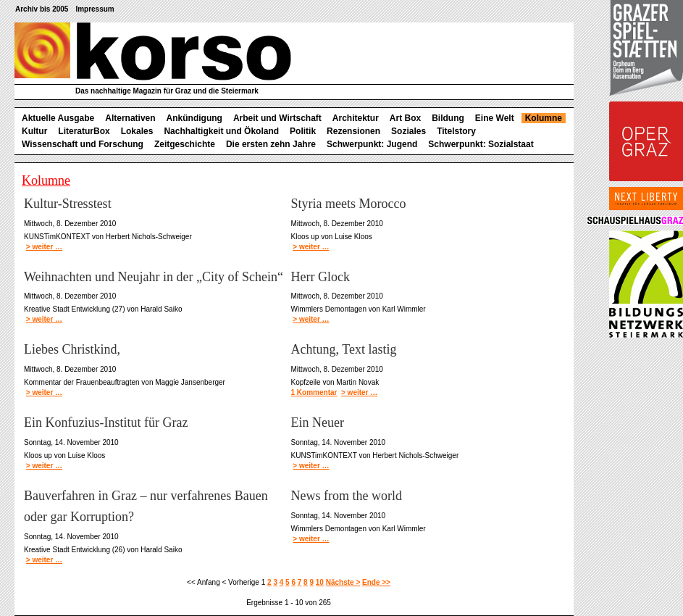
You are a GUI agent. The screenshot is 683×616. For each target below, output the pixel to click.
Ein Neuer (318, 423)
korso (153, 51)
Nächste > (343, 582)
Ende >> (376, 582)
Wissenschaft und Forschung (83, 144)
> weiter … (44, 247)
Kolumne (544, 118)
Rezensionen (353, 131)
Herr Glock (320, 277)
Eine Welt (495, 118)
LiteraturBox (84, 131)
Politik (303, 131)
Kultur (34, 131)
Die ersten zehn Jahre (271, 144)
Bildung (448, 118)
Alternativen (130, 118)
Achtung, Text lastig (344, 349)
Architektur (356, 118)
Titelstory (456, 131)
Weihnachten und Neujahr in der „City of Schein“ (154, 277)
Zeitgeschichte (185, 144)
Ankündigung (194, 118)
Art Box (405, 118)
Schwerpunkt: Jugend (372, 144)
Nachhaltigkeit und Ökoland (221, 131)
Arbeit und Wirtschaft (277, 118)
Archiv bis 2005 (42, 9)
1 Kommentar (314, 392)
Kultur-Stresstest (68, 204)
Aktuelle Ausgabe (58, 118)
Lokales (137, 131)
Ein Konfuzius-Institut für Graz (106, 423)
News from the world (347, 496)
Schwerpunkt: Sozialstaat (481, 144)
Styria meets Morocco (349, 204)
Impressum (95, 9)
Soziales (408, 131)
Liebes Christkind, (72, 349)
